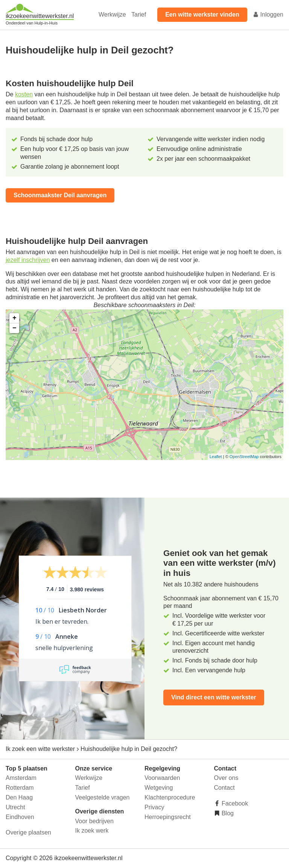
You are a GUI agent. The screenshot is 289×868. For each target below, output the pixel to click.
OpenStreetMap (244, 457)
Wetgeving (159, 788)
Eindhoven (20, 817)
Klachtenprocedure (170, 797)
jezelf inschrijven (28, 260)
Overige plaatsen (28, 832)
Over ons (226, 778)
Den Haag (19, 797)
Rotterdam (20, 788)
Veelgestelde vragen (103, 797)
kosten (24, 94)
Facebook (234, 803)
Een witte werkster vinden (202, 14)
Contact (224, 788)
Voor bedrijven (94, 821)
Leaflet (216, 457)
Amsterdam (21, 778)
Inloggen (268, 14)
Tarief (139, 14)
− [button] (14, 328)
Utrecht (15, 807)
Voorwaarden (162, 778)
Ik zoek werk (92, 831)
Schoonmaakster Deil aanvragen (60, 195)
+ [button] (14, 318)
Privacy (154, 807)
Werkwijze (112, 14)
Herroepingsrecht (168, 817)
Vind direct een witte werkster (214, 697)
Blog (227, 813)
